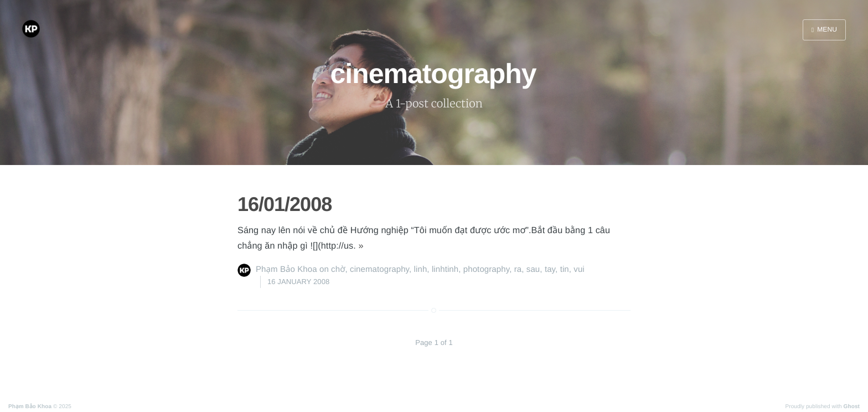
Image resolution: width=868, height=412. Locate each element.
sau (533, 269)
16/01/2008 (285, 204)
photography (486, 269)
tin (565, 269)
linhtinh (445, 269)
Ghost (852, 407)
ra (518, 269)
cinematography (379, 269)
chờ (338, 269)
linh (421, 269)
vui (579, 269)
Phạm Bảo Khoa (286, 269)
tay (550, 269)
